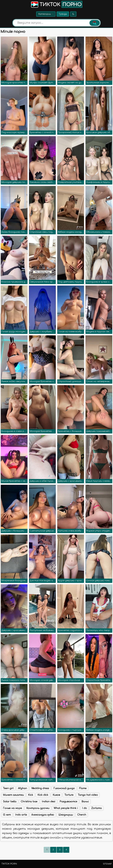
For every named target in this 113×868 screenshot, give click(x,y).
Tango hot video (88, 795)
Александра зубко (43, 815)
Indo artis (21, 815)
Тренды (63, 14)
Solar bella (10, 802)
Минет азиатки (13, 795)
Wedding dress (40, 788)
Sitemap (107, 864)
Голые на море (12, 808)
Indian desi (48, 802)
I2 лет (7, 815)
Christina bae (29, 802)
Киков (56, 795)
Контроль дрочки (38, 808)
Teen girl (8, 788)
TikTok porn (9, 864)
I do (84, 808)
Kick (31, 795)
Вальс (85, 802)
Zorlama (96, 808)
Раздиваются (68, 802)
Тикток (56, 4)
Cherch (82, 815)
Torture (69, 795)
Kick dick (43, 795)
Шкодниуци (66, 815)
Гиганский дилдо (64, 788)
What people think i (66, 808)
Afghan (22, 788)
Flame (83, 788)
